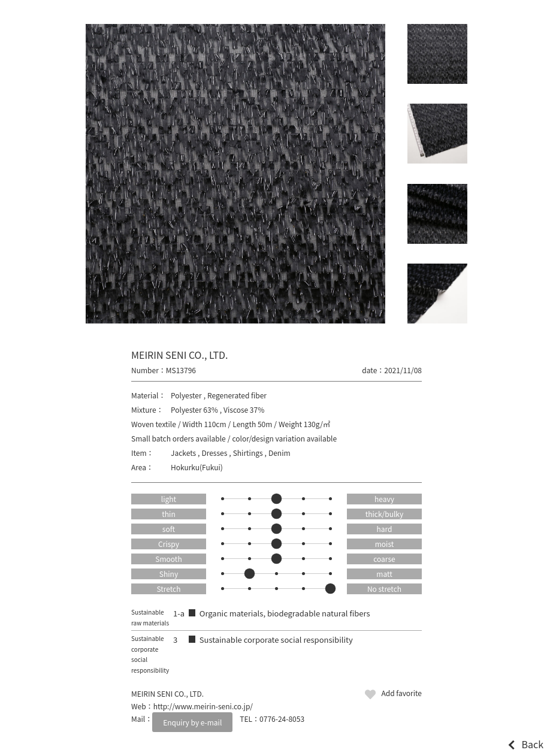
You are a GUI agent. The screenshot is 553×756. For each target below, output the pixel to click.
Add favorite (401, 693)
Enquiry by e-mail (192, 722)
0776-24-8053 (282, 719)
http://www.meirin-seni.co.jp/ (203, 706)
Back (532, 744)
